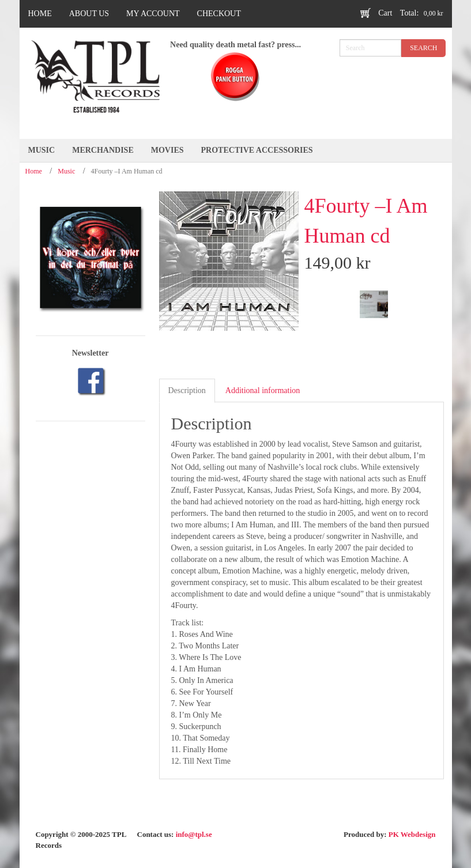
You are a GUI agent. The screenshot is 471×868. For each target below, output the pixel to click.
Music (66, 171)
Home (34, 171)
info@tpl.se (194, 834)
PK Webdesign (412, 834)
